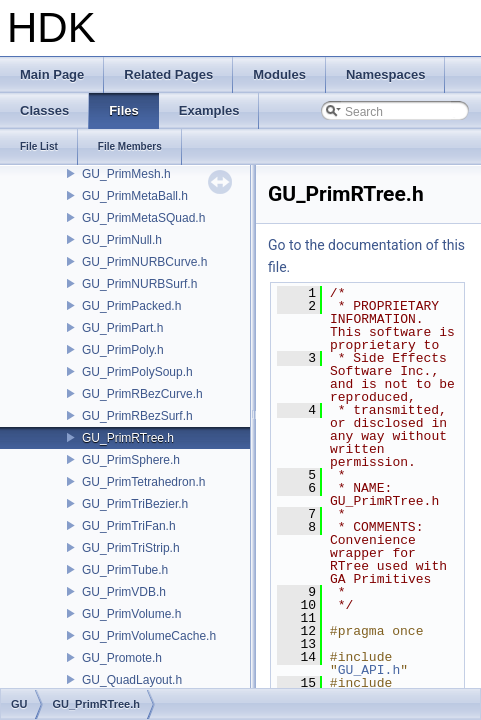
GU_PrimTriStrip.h (131, 548)
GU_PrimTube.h (125, 570)
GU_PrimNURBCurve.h (144, 262)
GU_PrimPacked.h (131, 306)
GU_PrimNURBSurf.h (139, 284)
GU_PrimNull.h (122, 240)
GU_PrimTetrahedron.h (143, 482)
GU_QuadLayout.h (132, 680)
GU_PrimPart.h (122, 328)
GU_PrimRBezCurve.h (142, 394)
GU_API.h (369, 670)
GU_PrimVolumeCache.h (149, 636)
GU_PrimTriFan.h (129, 526)
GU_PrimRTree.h (128, 438)
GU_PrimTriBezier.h (135, 504)
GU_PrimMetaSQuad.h (143, 218)
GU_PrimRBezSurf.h (137, 416)
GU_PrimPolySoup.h (137, 372)
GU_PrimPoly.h (123, 350)
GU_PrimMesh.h (126, 174)
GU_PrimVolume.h (131, 614)
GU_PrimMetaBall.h (135, 196)
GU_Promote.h (122, 658)
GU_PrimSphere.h (131, 460)
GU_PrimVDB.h (124, 592)
